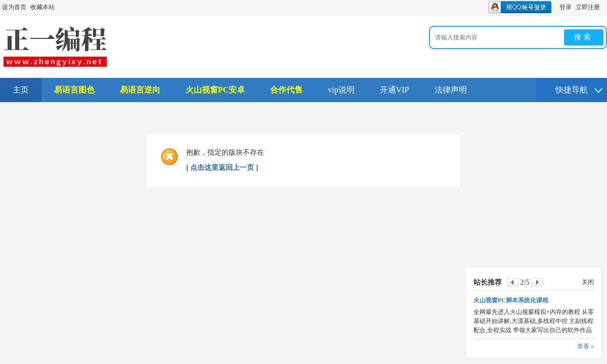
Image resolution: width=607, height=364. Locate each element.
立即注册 (588, 7)
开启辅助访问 (604, 7)
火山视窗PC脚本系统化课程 (511, 300)
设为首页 (14, 7)
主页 (21, 90)
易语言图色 (74, 90)
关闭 (588, 282)
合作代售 (286, 90)
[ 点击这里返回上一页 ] (222, 168)
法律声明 (451, 90)
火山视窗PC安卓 (215, 90)
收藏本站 (42, 7)
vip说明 (341, 90)
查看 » (586, 346)
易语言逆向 (140, 90)
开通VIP (395, 90)
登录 (566, 7)
